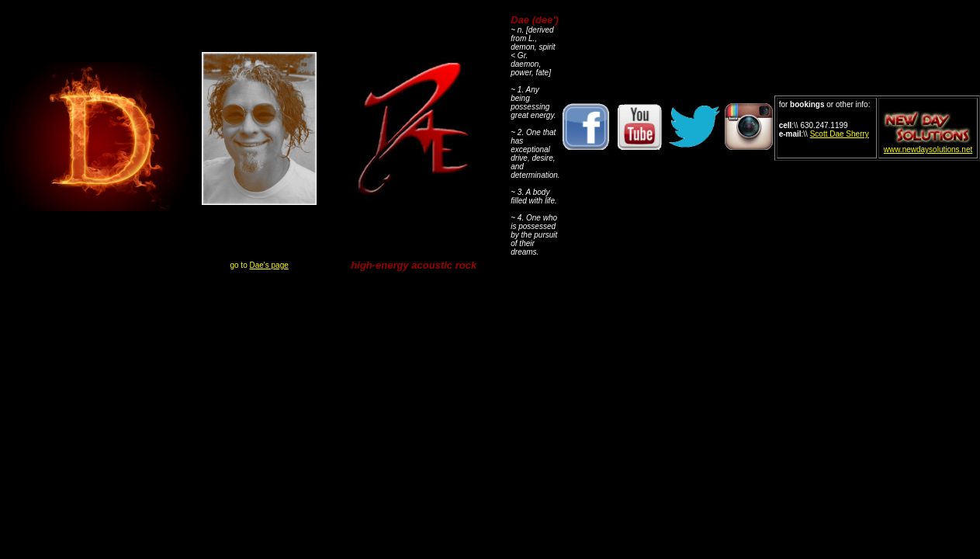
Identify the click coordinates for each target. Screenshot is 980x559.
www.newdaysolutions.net (928, 149)
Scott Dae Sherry (840, 134)
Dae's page (269, 265)
